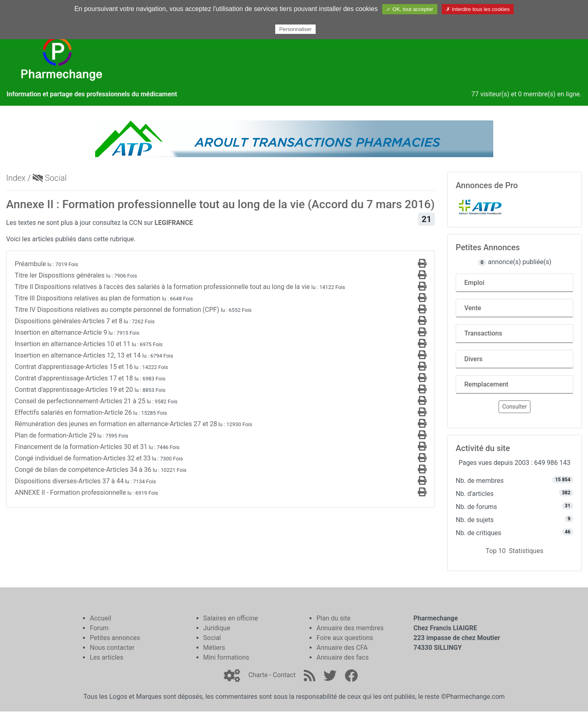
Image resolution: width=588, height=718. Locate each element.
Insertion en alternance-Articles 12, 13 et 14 (79, 355)
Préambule (30, 264)
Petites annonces (115, 638)
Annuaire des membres (350, 628)
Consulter (514, 407)
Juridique (217, 628)
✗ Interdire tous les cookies (478, 9)
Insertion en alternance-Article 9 (61, 332)
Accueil (100, 618)
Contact (284, 675)
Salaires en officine (231, 618)
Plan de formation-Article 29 (55, 435)
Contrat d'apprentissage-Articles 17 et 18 (75, 378)
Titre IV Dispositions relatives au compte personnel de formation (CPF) (118, 310)
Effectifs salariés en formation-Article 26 (73, 412)
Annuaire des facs (343, 657)
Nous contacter (112, 648)
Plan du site (333, 618)
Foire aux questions (345, 638)
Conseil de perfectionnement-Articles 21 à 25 (80, 401)
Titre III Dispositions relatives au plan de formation (88, 298)
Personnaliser (296, 29)
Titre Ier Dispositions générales (60, 275)
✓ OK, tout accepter (410, 9)
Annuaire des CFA (342, 648)
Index (16, 178)
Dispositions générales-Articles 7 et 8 (69, 321)
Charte (258, 675)
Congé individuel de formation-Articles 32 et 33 (83, 458)
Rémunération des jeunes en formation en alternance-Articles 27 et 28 (116, 424)
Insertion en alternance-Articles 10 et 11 (72, 344)
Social (50, 178)
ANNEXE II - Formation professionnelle (70, 492)
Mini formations (226, 657)
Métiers (214, 648)
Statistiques (526, 551)
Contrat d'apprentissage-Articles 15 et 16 (74, 367)
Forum (99, 628)
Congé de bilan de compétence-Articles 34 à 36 (83, 470)
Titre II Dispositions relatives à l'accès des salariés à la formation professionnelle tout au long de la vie (163, 287)
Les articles (107, 657)
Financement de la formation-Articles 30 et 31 (81, 447)
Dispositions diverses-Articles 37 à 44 (69, 481)
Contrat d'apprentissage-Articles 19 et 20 (75, 390)
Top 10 (496, 551)
